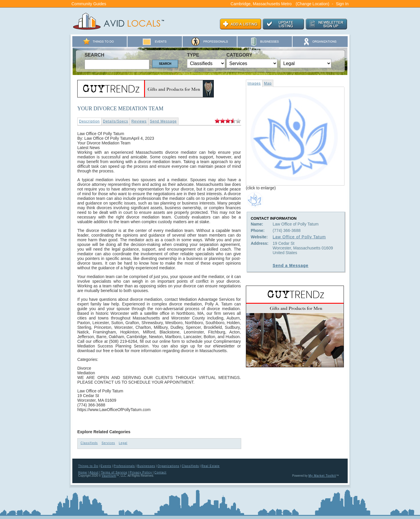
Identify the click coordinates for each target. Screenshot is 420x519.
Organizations (168, 466)
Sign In (342, 4)
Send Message (163, 121)
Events (106, 466)
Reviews (139, 121)
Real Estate (210, 466)
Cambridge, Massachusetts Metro (261, 4)
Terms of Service (114, 472)
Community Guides (89, 4)
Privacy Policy (141, 472)
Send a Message (291, 265)
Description (89, 121)
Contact (160, 472)
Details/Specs (116, 121)
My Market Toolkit (322, 476)
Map (268, 83)
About (94, 472)
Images (254, 83)
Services (108, 443)
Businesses (146, 466)
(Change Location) (313, 4)
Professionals (124, 466)
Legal (123, 443)
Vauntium (109, 476)
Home (83, 472)
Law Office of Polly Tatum (299, 237)
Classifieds (89, 443)
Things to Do (88, 466)
